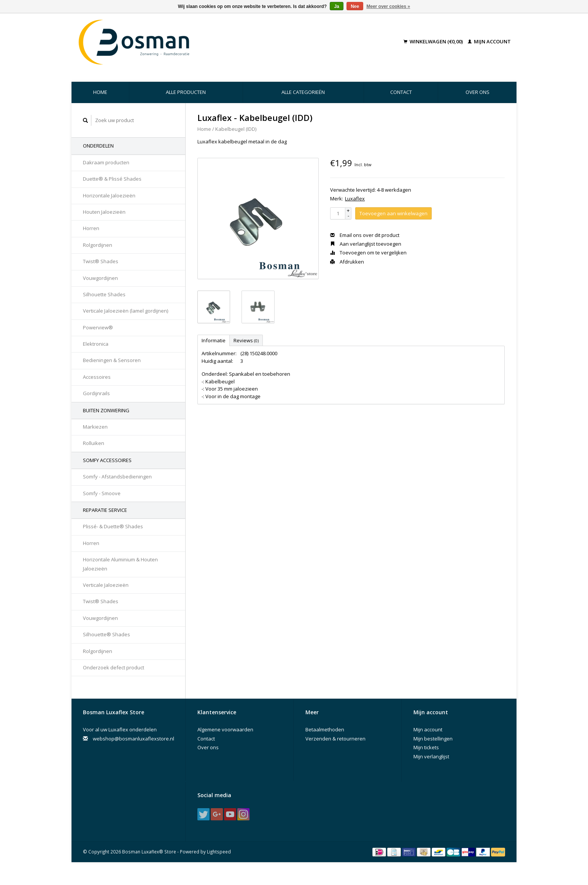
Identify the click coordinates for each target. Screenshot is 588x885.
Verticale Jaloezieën (106, 585)
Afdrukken (347, 262)
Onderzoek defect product (114, 667)
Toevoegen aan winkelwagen (393, 213)
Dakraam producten (106, 162)
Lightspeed (219, 852)
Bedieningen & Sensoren (112, 360)
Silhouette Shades (104, 294)
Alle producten (186, 92)
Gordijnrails (96, 393)
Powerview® (98, 327)
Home (100, 92)
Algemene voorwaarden (225, 729)
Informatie (214, 340)
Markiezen (95, 427)
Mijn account (489, 41)
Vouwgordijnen (100, 278)
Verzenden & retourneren (335, 739)
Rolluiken (94, 443)
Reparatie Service (105, 510)
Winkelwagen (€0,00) (434, 41)
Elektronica (96, 344)
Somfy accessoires (107, 460)
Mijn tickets (426, 747)
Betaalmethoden (325, 729)
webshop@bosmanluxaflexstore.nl (133, 739)
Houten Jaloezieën (104, 212)
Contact (401, 92)
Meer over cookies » (389, 6)
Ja (336, 6)
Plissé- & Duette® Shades (113, 526)
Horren (91, 228)
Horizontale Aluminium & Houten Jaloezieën (120, 564)
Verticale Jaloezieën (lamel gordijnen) (126, 311)
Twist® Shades (101, 261)
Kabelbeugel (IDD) (236, 129)
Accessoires (97, 377)
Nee (355, 6)
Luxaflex (355, 199)
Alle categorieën (303, 92)
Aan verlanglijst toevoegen (366, 244)
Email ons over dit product (365, 235)
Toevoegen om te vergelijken (368, 253)
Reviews (246, 340)
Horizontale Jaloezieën (109, 195)
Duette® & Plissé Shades (112, 179)
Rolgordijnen (98, 245)
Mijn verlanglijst (431, 756)
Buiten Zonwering (106, 410)
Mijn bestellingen (433, 739)
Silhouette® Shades (106, 634)
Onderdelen (98, 146)
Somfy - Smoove (102, 493)
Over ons (478, 92)
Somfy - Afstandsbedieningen (117, 477)
